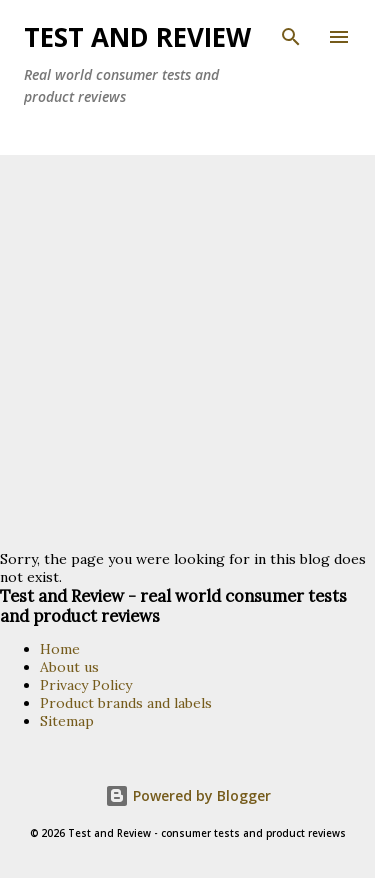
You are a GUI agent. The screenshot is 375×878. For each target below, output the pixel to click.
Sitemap (67, 721)
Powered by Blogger (188, 795)
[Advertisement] (187, 352)
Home (60, 649)
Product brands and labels (126, 703)
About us (69, 667)
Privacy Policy (86, 685)
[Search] (291, 36)
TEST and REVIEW (137, 37)
